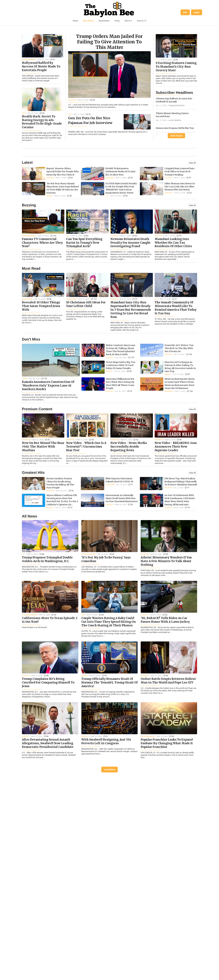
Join (185, 12)
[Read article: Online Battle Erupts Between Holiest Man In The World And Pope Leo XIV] (169, 758)
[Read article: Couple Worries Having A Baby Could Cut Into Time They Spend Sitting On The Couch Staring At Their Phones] (110, 700)
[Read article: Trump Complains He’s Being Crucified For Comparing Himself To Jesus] (50, 760)
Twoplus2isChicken (177, 144)
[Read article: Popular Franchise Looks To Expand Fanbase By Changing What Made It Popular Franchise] (169, 821)
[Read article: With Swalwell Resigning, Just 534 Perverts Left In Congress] (110, 819)
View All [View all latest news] (192, 253)
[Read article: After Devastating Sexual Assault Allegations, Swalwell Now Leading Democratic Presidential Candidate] (50, 821)
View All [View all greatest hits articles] (192, 563)
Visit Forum (176, 174)
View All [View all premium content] (192, 499)
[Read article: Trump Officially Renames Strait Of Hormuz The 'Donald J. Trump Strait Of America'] (110, 760)
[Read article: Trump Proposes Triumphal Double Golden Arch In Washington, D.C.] (50, 637)
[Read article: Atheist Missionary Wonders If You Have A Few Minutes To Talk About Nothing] (169, 639)
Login (197, 12)
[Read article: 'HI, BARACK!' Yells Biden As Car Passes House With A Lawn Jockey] (169, 698)
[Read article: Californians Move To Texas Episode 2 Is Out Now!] (50, 695)
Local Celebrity (175, 158)
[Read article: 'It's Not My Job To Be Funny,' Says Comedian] (110, 637)
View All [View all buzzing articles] (192, 295)
